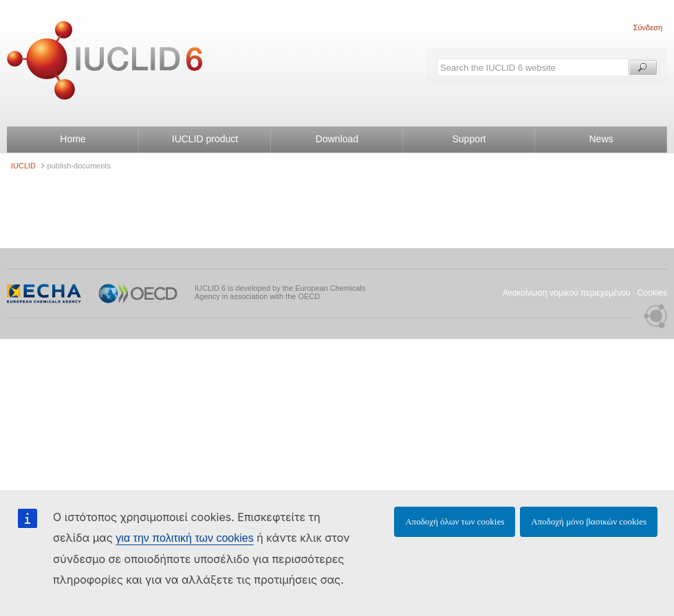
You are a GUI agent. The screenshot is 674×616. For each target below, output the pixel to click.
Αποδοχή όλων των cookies (455, 521)
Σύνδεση (648, 27)
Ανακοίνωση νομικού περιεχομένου (567, 293)
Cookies (652, 293)
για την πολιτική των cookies (184, 538)
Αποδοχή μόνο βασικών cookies (589, 521)
